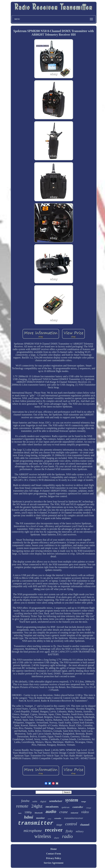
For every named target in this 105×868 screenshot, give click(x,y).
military (80, 831)
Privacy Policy (53, 858)
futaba (25, 801)
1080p (28, 812)
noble (35, 801)
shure (57, 838)
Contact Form (53, 854)
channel (85, 825)
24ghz (37, 806)
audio (51, 812)
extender (58, 818)
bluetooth (39, 813)
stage (59, 825)
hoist (20, 813)
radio (67, 836)
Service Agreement (53, 863)
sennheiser (56, 801)
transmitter (35, 823)
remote (22, 806)
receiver (54, 830)
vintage (89, 808)
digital (43, 801)
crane (64, 812)
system (72, 800)
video (85, 812)
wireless (43, 836)
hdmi (29, 817)
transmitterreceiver (74, 818)
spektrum (65, 807)
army (50, 819)
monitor (40, 818)
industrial (74, 813)
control (71, 824)
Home (54, 849)
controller (78, 807)
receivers (52, 807)
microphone (33, 831)
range (84, 801)
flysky (69, 831)
